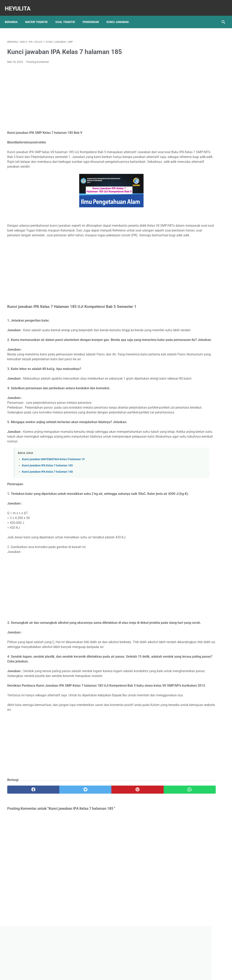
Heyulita (20, 5)
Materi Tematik (39, 16)
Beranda (14, 16)
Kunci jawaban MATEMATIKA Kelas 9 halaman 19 (53, 490)
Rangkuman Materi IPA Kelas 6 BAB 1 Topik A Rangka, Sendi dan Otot (195, 217)
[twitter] (62, 849)
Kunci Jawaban (120, 16)
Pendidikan (93, 16)
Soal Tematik (68, 16)
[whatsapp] (135, 849)
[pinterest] (98, 849)
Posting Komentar (38, 58)
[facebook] (25, 849)
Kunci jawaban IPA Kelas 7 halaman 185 (47, 496)
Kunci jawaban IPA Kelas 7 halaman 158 (47, 502)
